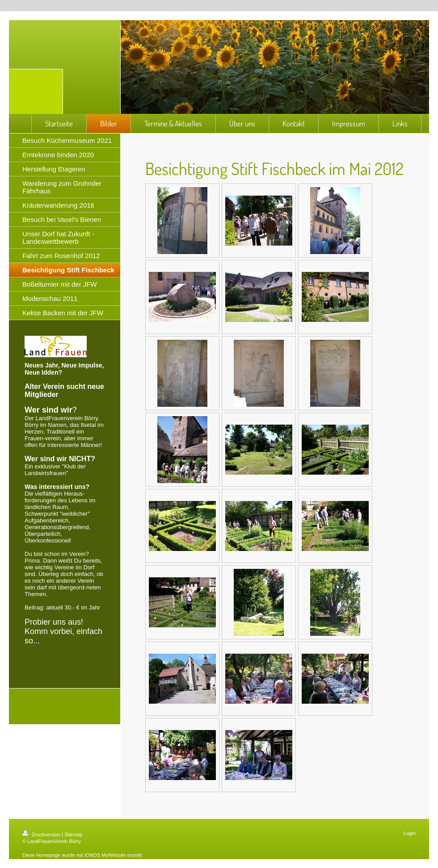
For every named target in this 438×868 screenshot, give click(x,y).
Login (410, 833)
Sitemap (73, 835)
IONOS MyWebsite (105, 855)
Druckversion (42, 835)
